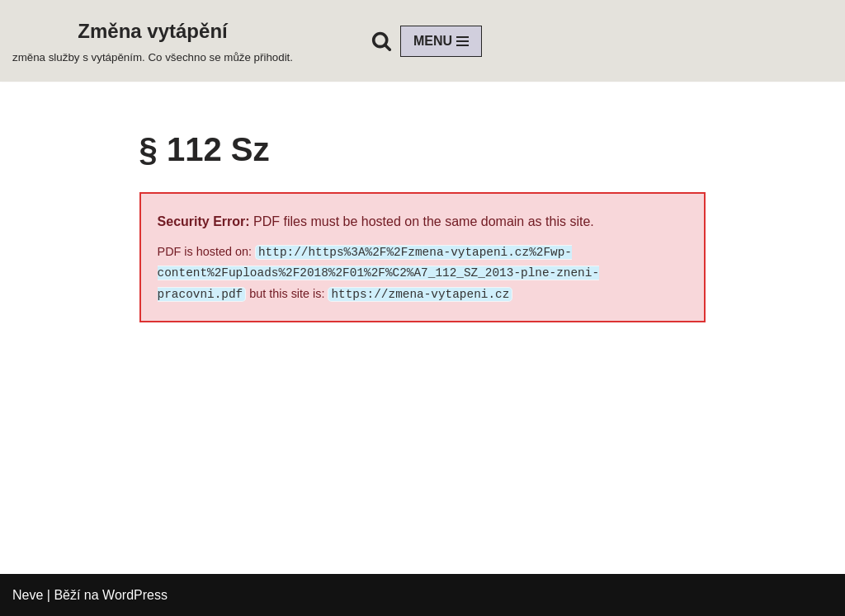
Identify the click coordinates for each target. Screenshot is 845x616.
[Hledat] (382, 41)
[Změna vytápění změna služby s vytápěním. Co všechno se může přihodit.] (153, 41)
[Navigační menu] (441, 41)
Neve (28, 595)
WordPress (135, 595)
